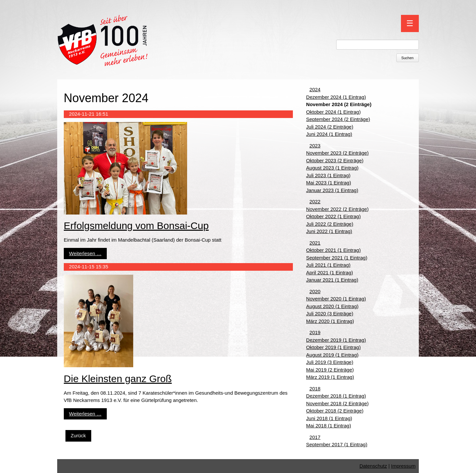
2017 (315, 437)
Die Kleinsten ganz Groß (118, 379)
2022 (315, 201)
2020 (315, 291)
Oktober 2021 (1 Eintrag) (333, 250)
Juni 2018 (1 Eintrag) (329, 418)
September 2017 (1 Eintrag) (337, 444)
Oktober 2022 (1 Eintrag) (333, 216)
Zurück (78, 435)
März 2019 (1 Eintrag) (330, 377)
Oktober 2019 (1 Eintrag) (333, 347)
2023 (315, 146)
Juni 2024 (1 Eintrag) (329, 134)
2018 (315, 389)
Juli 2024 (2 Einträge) (330, 127)
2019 (315, 332)
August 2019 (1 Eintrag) (332, 355)
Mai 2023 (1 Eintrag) (329, 183)
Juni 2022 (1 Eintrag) (329, 231)
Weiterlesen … (85, 253)
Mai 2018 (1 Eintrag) (329, 426)
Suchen (407, 58)
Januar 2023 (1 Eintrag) (332, 190)
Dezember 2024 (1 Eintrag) (336, 97)
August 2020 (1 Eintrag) (332, 306)
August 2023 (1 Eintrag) (332, 168)
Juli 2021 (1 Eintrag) (328, 265)
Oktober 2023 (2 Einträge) (335, 160)
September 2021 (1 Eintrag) (337, 258)
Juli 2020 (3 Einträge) (330, 314)
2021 (315, 243)
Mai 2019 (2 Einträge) (330, 370)
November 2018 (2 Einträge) (337, 403)
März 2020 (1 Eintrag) (330, 321)
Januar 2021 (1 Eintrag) (332, 280)
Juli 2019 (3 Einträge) (330, 362)
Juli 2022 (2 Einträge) (330, 224)
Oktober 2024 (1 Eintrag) (333, 112)
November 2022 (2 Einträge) (337, 209)
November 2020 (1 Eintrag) (336, 299)
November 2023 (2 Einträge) (337, 153)
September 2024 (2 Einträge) (338, 119)
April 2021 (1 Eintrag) (330, 273)
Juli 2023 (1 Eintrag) (328, 175)
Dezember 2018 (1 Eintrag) (336, 396)
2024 (315, 89)
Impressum (403, 466)
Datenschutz (373, 466)
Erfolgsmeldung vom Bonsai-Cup (136, 226)
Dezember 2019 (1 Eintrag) (336, 340)
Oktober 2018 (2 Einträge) (335, 411)
